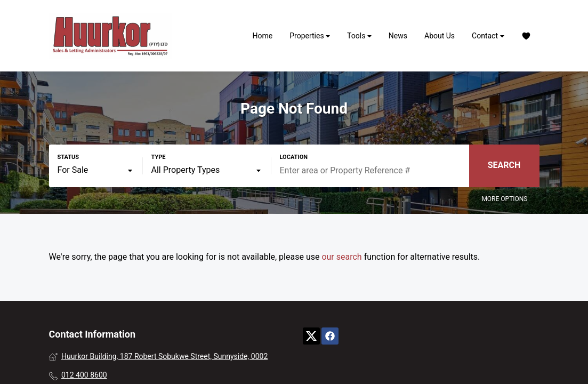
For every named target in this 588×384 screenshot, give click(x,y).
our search (341, 257)
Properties (310, 36)
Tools (359, 36)
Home (263, 36)
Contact (488, 36)
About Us (440, 36)
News (398, 36)
